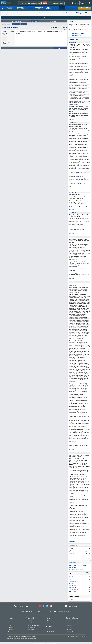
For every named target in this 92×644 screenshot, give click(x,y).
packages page (72, 185)
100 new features (80, 173)
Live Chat (49, 4)
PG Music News (73, 39)
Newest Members (74, 563)
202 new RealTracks (81, 416)
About (10, 621)
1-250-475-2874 (58, 2)
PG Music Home (6, 13)
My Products (51, 631)
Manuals (70, 625)
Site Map (83, 636)
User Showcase (32, 623)
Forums (15, 13)
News (49, 621)
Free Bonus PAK (77, 110)
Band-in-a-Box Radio (33, 625)
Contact (10, 623)
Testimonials (31, 630)
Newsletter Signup (53, 623)
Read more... (72, 119)
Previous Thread (16, 21)
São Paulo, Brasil (6, 45)
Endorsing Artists (32, 627)
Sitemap (10, 632)
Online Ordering (60, 4)
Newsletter (73, 606)
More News (72, 541)
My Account (51, 629)
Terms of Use (71, 636)
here (74, 270)
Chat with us (61, 612)
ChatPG (71, 21)
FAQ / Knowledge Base (74, 623)
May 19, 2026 (72, 123)
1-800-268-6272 (50, 2)
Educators (11, 630)
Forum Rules (51, 18)
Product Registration (73, 632)
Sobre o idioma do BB (11, 27)
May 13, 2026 (72, 237)
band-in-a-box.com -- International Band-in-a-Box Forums (34, 13)
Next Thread (53, 21)
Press (9, 625)
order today (77, 227)
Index (34, 21)
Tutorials (70, 630)
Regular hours (72, 207)
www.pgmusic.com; (11, 638)
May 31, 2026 (72, 42)
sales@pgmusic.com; (20, 638)
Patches (69, 621)
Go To (24, 24)
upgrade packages (73, 104)
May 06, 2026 (72, 453)
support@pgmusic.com (30, 638)
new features (80, 230)
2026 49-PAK (74, 444)
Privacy (78, 636)
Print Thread (16, 24)
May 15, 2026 (72, 193)
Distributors (11, 627)
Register (80, 13)
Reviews (30, 632)
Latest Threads (41, 18)
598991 (65, 27)
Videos (69, 627)
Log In (87, 13)
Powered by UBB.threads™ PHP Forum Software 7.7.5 (46, 643)
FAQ (57, 18)
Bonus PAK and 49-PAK (84, 534)
